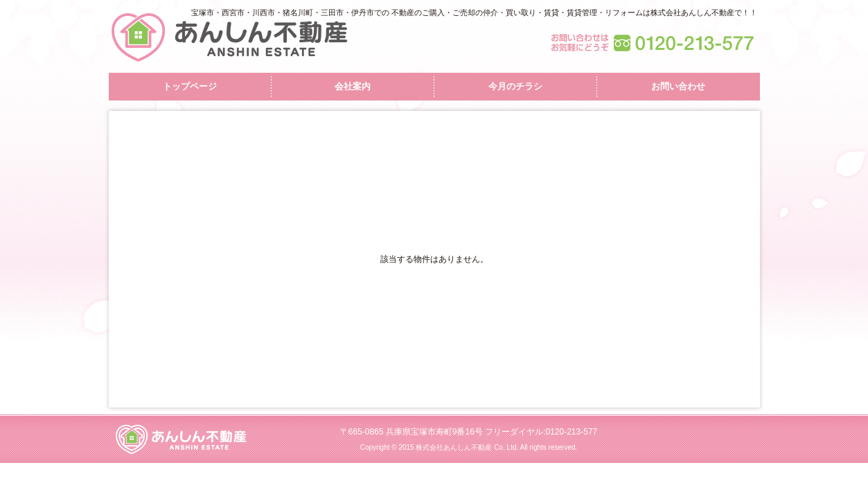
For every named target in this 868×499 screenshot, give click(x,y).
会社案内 (353, 86)
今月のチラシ (515, 86)
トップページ (190, 86)
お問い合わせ (678, 86)
